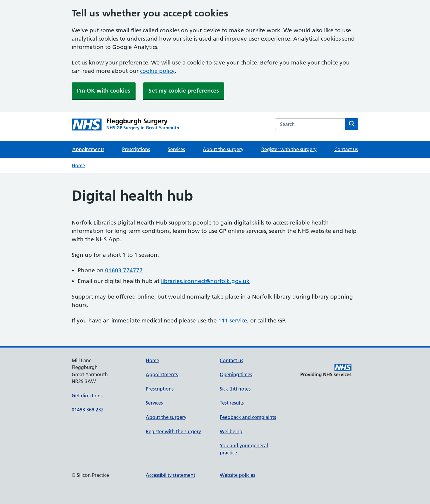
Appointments (88, 149)
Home (78, 165)
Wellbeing (231, 431)
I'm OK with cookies (104, 91)
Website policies (237, 475)
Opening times (236, 374)
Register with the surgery (289, 149)
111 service (233, 321)
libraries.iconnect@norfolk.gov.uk (205, 281)
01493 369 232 (88, 410)
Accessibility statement (171, 475)
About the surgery (223, 149)
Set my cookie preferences (184, 91)
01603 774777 (124, 270)
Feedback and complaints (248, 417)
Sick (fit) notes (235, 389)
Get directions (87, 396)
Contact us (346, 149)
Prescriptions (136, 149)
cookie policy (157, 71)
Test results (232, 403)
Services (176, 149)
